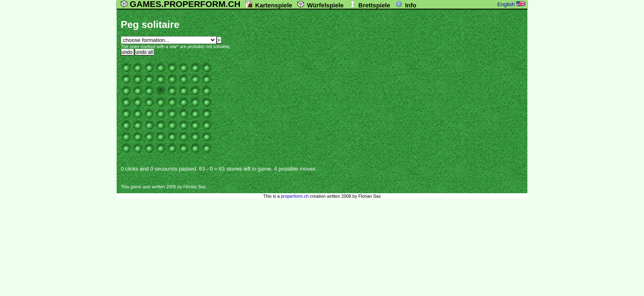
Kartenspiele (274, 5)
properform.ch (295, 196)
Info (411, 5)
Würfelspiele (325, 5)
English (511, 4)
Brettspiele (375, 5)
